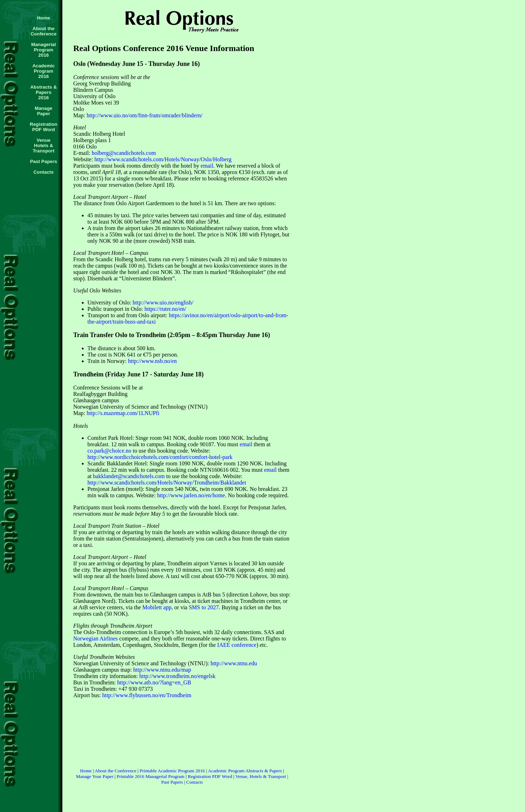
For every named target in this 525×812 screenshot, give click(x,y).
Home (86, 771)
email (207, 166)
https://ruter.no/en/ (165, 309)
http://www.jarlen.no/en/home (191, 495)
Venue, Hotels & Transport (261, 776)
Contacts (195, 782)
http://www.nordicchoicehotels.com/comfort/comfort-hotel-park (160, 457)
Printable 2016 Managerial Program (150, 776)
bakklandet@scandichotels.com (129, 476)
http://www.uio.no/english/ (163, 303)
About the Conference (115, 771)
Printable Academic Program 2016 (172, 771)
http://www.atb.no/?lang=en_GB (154, 682)
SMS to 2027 (204, 607)
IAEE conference (237, 645)
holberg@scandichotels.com (124, 153)
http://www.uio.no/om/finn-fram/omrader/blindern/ (145, 115)
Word (227, 776)
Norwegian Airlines (96, 639)
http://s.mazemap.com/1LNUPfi (122, 413)
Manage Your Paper (95, 776)
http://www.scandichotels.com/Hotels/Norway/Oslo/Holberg (163, 159)
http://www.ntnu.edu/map (162, 670)
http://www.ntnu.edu (234, 663)
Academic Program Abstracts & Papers (245, 771)
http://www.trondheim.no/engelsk (177, 676)
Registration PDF (204, 776)
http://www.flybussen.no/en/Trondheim (147, 695)
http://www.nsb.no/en (152, 361)
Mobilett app (157, 607)
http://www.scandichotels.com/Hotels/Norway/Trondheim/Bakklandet (167, 483)
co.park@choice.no (109, 451)
